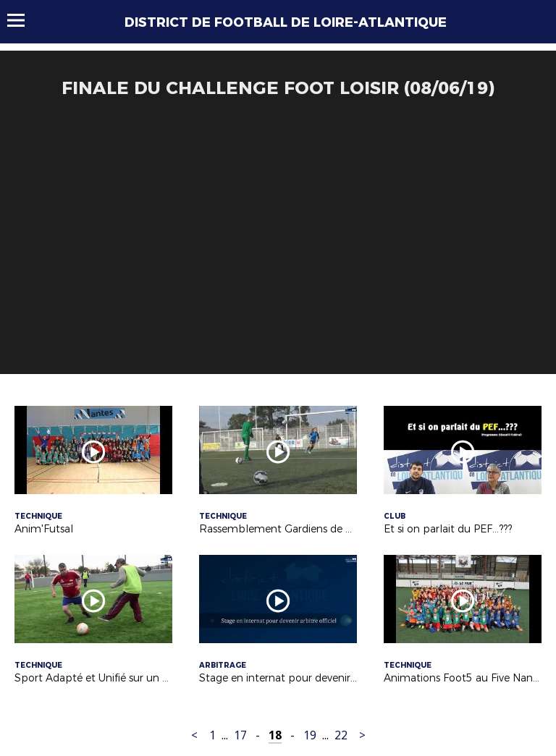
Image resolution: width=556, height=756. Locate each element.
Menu (23, 20)
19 (310, 735)
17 (240, 735)
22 (341, 735)
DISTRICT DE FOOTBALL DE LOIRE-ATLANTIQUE (286, 22)
